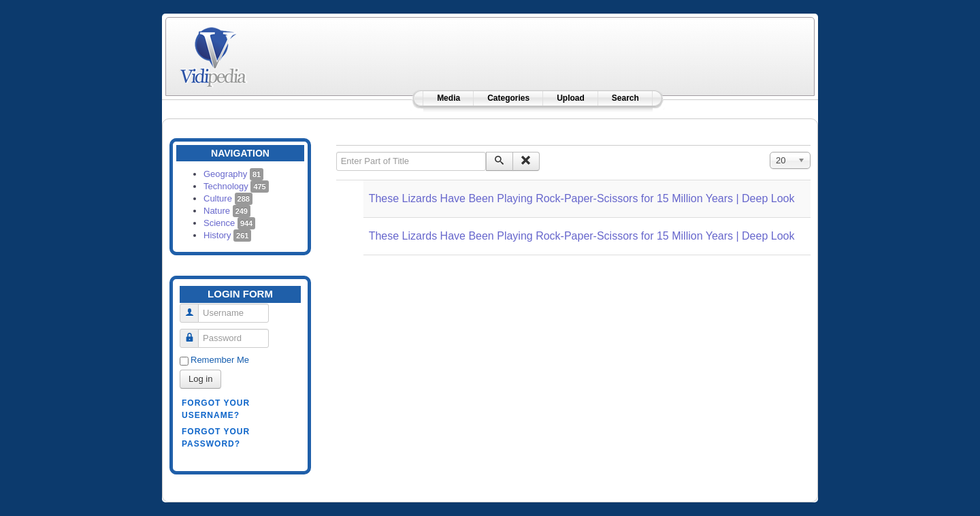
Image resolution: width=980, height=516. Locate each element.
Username (194, 307)
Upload (571, 98)
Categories (508, 98)
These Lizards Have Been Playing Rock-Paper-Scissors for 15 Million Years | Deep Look (582, 198)
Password (194, 333)
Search (625, 98)
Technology (236, 186)
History (227, 235)
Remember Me (220, 360)
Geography (233, 174)
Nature (227, 211)
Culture (228, 198)
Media (448, 98)
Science (229, 223)
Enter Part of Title (337, 152)
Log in (200, 379)
